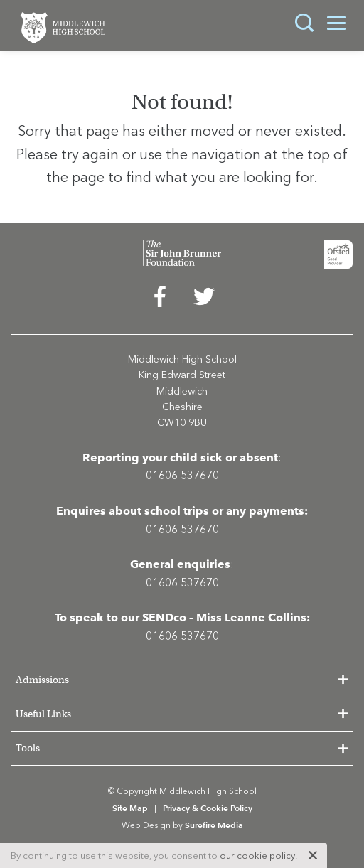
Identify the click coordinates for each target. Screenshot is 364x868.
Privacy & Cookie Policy (208, 808)
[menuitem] (160, 300)
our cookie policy (257, 856)
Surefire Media (214, 825)
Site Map (130, 808)
